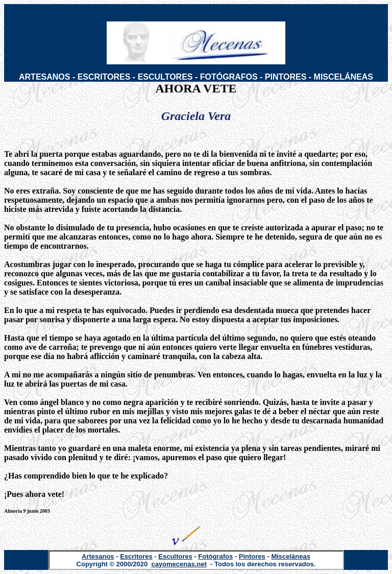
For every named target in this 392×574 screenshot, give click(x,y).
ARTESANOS (44, 77)
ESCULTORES (165, 77)
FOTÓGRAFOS (229, 77)
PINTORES (286, 77)
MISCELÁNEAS (344, 77)
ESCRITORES (104, 77)
